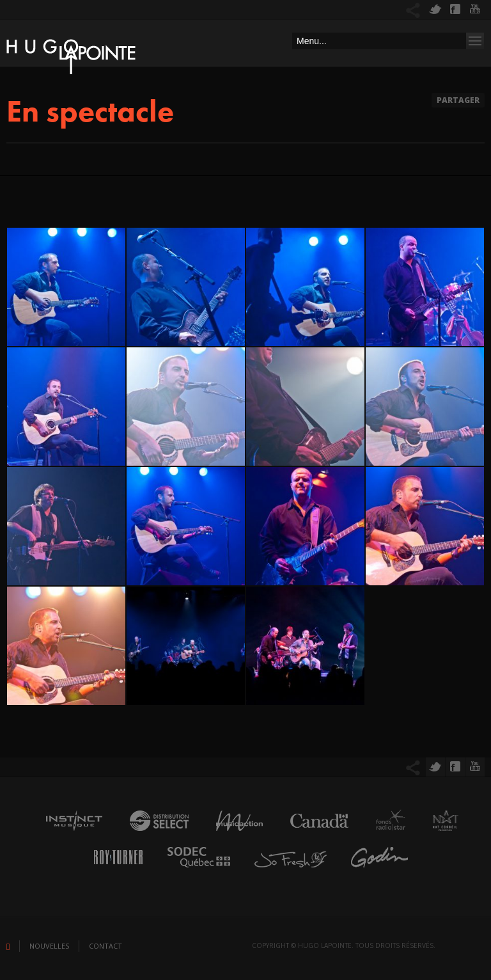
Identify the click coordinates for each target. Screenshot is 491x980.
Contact (105, 946)
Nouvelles (49, 946)
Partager (458, 100)
